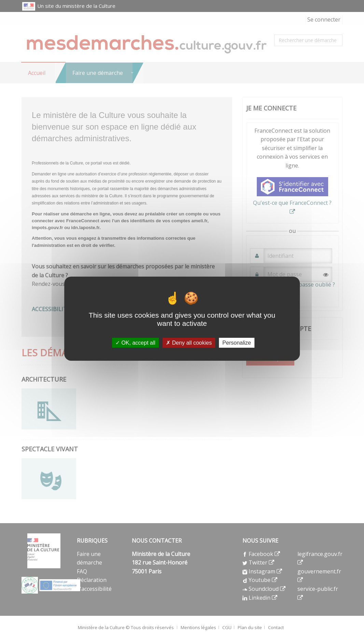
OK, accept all (135, 342)
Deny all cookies (189, 342)
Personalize (237, 342)
